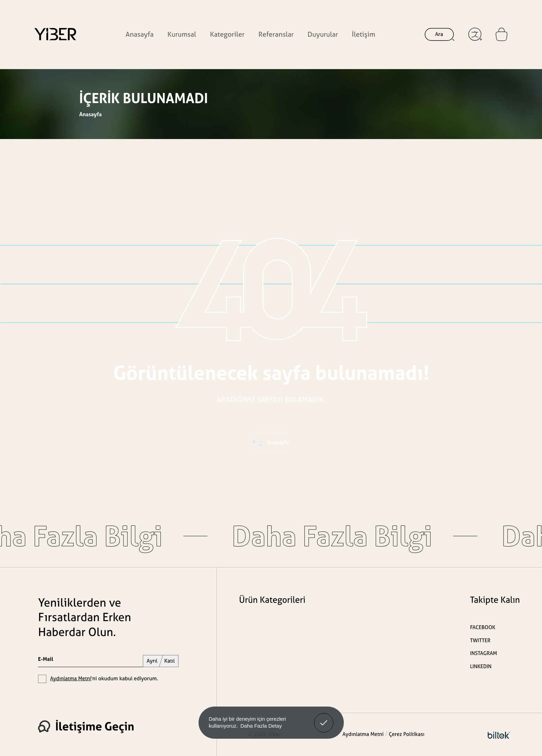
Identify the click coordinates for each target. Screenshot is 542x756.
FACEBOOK (483, 627)
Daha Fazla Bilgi (297, 536)
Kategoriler (227, 34)
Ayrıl (152, 661)
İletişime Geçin (86, 726)
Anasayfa (140, 34)
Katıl (169, 661)
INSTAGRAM (484, 653)
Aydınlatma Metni (71, 678)
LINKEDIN (481, 666)
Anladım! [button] (324, 718)
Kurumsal (182, 34)
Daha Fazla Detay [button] (261, 726)
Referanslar (276, 34)
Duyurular (323, 34)
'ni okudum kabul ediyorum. (104, 678)
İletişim (364, 34)
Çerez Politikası (407, 734)
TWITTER (480, 640)
